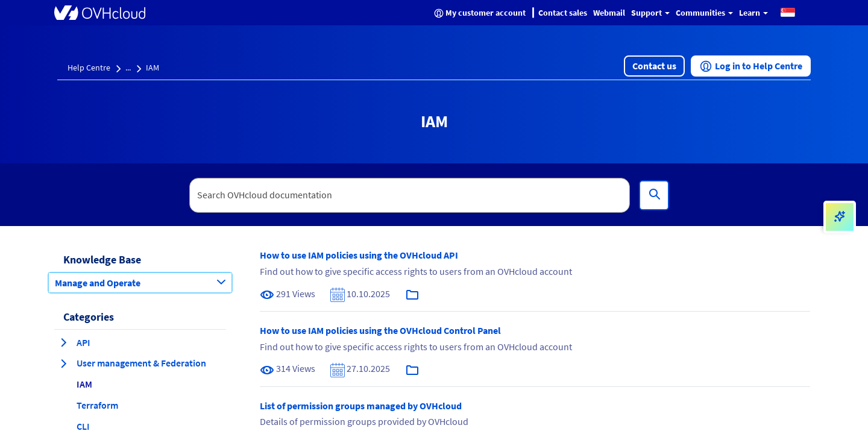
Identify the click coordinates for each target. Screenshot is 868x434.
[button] (788, 12)
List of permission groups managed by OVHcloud (361, 406)
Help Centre (89, 68)
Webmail (609, 13)
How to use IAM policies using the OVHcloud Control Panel (380, 330)
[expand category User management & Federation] (63, 363)
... (128, 68)
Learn (753, 13)
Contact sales (563, 13)
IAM (153, 68)
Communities (704, 13)
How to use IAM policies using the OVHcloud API (359, 255)
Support (650, 13)
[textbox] (410, 195)
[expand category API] (63, 342)
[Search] (654, 195)
